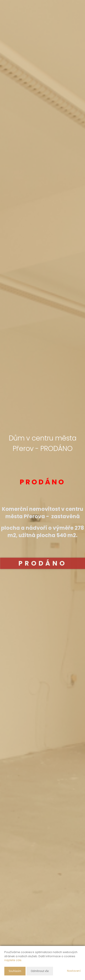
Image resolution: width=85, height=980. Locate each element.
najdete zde (13, 960)
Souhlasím (15, 971)
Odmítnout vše (40, 971)
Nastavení (74, 971)
